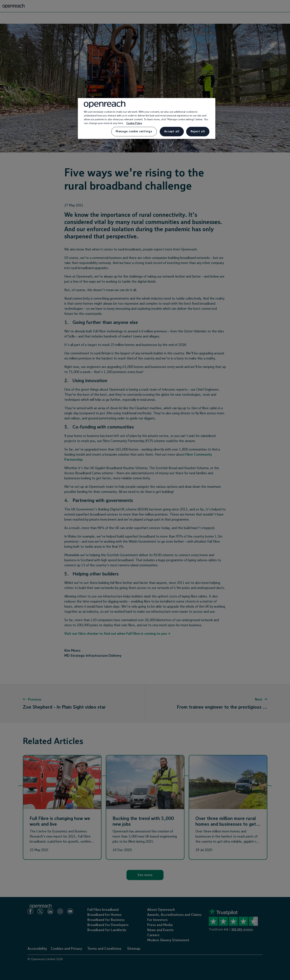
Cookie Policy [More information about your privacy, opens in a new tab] (134, 123)
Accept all (172, 131)
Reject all (198, 131)
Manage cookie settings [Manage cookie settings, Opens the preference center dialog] (134, 131)
